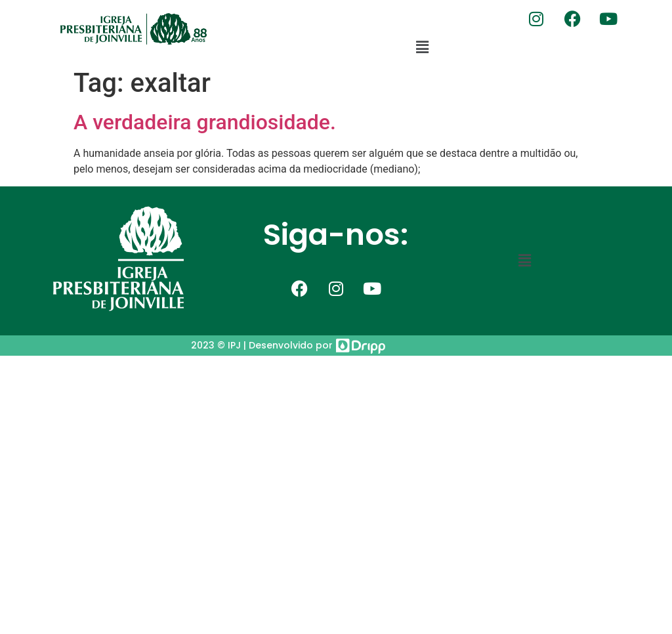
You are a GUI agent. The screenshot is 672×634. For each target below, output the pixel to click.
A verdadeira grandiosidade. (205, 122)
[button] (423, 47)
